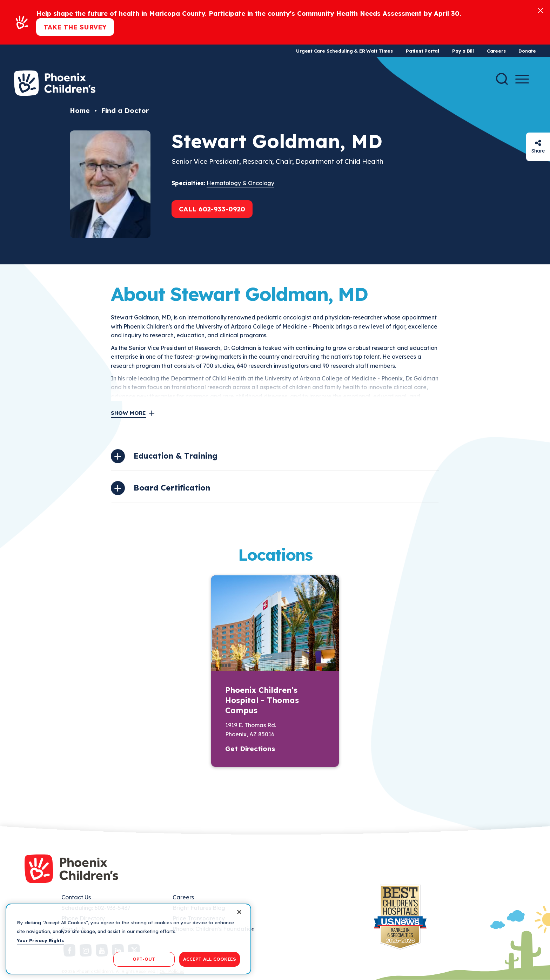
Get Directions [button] (250, 749)
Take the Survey (75, 27)
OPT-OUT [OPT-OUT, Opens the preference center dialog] (144, 959)
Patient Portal (422, 51)
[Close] (541, 10)
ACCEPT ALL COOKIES (210, 959)
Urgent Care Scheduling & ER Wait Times (344, 51)
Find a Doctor (125, 110)
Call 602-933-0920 (212, 209)
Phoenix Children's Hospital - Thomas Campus (262, 700)
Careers (496, 51)
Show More (128, 413)
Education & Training (176, 456)
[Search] (502, 79)
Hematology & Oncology (240, 183)
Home (80, 110)
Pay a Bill (463, 51)
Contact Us (76, 897)
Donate (527, 51)
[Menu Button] (522, 79)
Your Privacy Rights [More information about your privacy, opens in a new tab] (40, 940)
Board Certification (172, 488)
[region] (128, 939)
